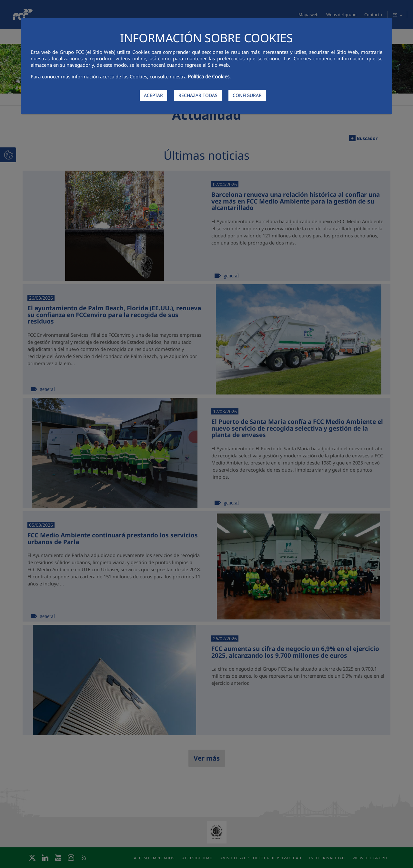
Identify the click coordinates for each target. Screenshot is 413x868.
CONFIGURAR (247, 95)
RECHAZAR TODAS (198, 95)
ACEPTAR (153, 95)
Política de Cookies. (209, 76)
